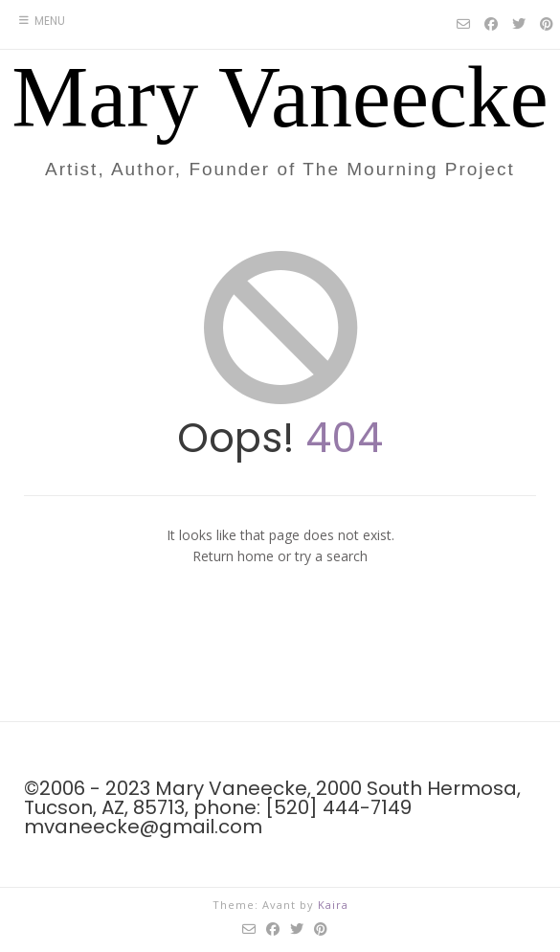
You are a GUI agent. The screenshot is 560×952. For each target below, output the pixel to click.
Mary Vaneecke (280, 98)
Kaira (333, 905)
